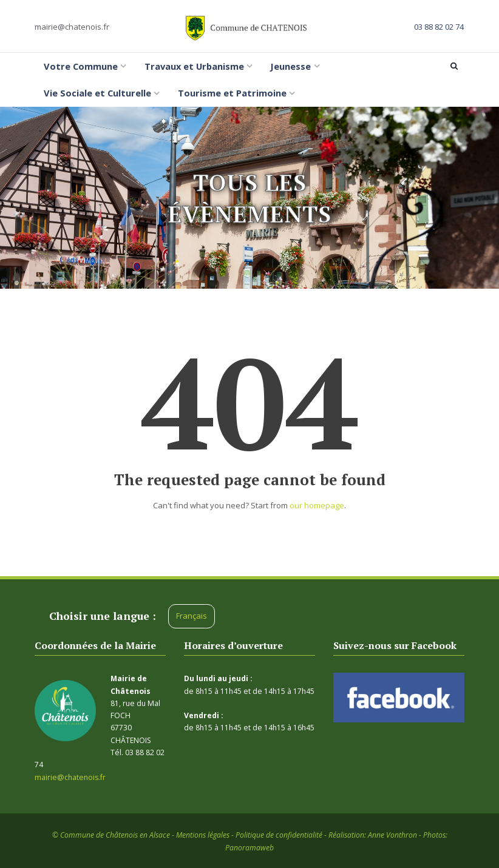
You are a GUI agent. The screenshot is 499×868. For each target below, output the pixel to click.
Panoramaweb (249, 848)
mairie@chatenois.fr (72, 27)
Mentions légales (203, 835)
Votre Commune (81, 66)
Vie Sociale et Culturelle (97, 93)
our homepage (317, 505)
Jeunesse (290, 66)
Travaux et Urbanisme (194, 66)
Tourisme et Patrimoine (232, 93)
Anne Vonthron (392, 835)
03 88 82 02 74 (439, 27)
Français (192, 616)
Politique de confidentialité (279, 835)
